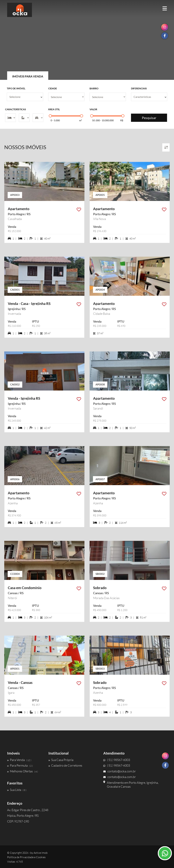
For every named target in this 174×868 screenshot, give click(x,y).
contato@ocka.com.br (120, 771)
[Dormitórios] (10, 118)
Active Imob (41, 853)
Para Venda (19, 760)
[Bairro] (108, 97)
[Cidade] (66, 97)
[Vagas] (38, 118)
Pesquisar (149, 118)
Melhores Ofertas (23, 771)
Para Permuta (20, 765)
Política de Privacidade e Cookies (26, 857)
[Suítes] (24, 118)
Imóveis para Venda (28, 76)
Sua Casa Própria (61, 760)
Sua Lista (17, 790)
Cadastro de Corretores (65, 765)
